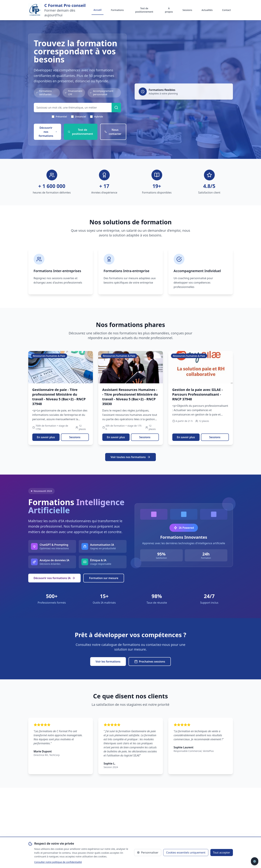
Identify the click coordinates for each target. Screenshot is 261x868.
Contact (227, 10)
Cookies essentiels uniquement (186, 853)
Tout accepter (222, 853)
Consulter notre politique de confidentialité (58, 862)
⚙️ (255, 861)
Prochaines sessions (150, 662)
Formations (117, 10)
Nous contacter (113, 132)
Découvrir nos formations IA (55, 578)
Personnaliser (148, 853)
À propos (169, 10)
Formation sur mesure (104, 578)
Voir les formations (108, 662)
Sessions (187, 10)
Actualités (207, 10)
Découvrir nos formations (48, 132)
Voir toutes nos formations (130, 457)
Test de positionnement (144, 10)
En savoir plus (46, 437)
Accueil (98, 10)
